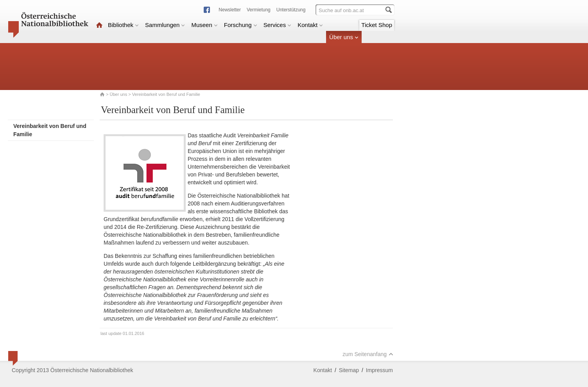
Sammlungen (165, 25)
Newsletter (230, 10)
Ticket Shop (377, 25)
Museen (204, 25)
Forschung (241, 25)
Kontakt (310, 25)
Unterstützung (291, 10)
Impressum (379, 370)
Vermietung (259, 10)
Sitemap (349, 370)
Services (278, 25)
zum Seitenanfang (368, 354)
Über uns (344, 37)
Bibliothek (123, 25)
